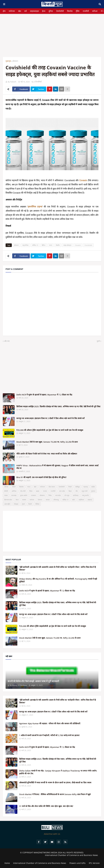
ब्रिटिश (44, 245)
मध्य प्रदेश (58, 495)
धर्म (25, 11)
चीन (77, 491)
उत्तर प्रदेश (62, 491)
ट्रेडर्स (23, 504)
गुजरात (93, 491)
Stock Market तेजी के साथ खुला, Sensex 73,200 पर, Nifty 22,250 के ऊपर (47, 442)
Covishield (88, 245)
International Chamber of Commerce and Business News (71, 855)
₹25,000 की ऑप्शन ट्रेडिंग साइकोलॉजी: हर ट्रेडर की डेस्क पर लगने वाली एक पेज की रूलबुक (50, 430)
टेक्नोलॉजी (60, 11)
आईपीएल (81, 500)
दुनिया (51, 11)
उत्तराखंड (14, 495)
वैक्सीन (58, 245)
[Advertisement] (52, 33)
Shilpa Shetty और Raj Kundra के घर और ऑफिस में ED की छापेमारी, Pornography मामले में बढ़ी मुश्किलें (58, 580)
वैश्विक (37, 504)
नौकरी (14, 487)
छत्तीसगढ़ (76, 495)
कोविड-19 (35, 245)
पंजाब (6, 495)
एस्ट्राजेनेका (25, 245)
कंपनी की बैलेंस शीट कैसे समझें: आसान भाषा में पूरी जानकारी (33, 681)
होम (4, 11)
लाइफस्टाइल (34, 11)
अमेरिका (14, 491)
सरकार (48, 500)
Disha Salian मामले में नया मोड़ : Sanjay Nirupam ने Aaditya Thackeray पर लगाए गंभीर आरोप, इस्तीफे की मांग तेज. (58, 772)
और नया (7, 341)
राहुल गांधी (84, 491)
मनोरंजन (12, 11)
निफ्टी (70, 487)
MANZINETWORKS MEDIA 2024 (48, 853)
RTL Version (94, 863)
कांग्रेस (93, 487)
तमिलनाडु (56, 500)
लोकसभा (42, 495)
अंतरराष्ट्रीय (7, 504)
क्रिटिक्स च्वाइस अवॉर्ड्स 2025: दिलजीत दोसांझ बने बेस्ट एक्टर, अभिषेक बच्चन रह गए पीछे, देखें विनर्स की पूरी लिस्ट (58, 406)
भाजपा (45, 491)
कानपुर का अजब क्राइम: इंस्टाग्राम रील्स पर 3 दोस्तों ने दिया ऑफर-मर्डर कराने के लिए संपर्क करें (50, 418)
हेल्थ (44, 11)
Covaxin (78, 245)
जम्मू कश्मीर (85, 495)
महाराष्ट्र (86, 487)
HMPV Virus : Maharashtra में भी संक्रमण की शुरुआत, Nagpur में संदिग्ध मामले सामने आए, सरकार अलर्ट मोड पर (57, 467)
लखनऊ (90, 500)
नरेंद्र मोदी (23, 491)
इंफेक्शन (15, 61)
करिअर (95, 11)
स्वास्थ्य (24, 500)
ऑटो (73, 500)
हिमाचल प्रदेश (8, 500)
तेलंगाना (40, 500)
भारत (51, 245)
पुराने (98, 341)
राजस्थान (33, 495)
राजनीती (86, 11)
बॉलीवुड (78, 487)
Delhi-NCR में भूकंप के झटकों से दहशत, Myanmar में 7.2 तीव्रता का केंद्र (44, 395)
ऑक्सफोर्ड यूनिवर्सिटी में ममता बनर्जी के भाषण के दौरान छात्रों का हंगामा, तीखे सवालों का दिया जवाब (55, 782)
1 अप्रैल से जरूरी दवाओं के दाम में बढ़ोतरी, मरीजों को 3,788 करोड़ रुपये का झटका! (49, 735)
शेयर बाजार (52, 487)
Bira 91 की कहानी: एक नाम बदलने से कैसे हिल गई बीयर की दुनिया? (41, 477)
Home (7, 863)
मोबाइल (16, 504)
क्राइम (38, 491)
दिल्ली (30, 504)
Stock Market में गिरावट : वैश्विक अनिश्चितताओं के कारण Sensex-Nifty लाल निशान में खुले (55, 794)
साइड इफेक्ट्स (67, 245)
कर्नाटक (32, 500)
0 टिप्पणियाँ (38, 82)
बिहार (70, 491)
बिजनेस (70, 11)
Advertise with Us (52, 834)
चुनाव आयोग (24, 495)
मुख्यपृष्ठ (8, 61)
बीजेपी (6, 491)
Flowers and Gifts (77, 863)
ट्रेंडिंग (78, 11)
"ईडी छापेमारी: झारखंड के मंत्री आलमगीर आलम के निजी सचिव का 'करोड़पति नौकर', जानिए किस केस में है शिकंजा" (57, 568)
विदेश (31, 491)
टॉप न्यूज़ (67, 495)
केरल (17, 500)
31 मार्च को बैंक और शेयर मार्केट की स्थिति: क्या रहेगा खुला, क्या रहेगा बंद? (46, 806)
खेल (20, 11)
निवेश (50, 495)
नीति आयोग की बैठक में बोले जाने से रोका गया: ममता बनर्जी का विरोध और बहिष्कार (47, 454)
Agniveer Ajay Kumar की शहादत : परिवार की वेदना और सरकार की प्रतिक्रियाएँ (50, 723)
